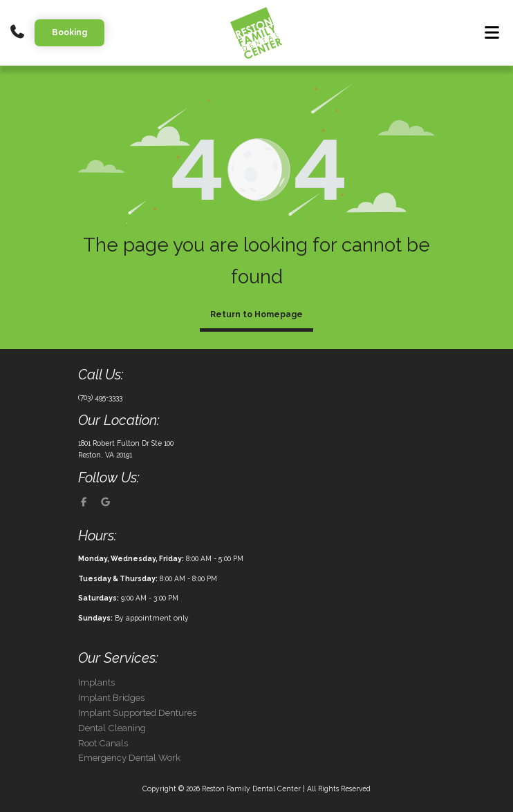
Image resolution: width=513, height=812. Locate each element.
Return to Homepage (256, 314)
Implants (96, 682)
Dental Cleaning (112, 728)
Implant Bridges (111, 698)
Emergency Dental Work (129, 758)
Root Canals (103, 743)
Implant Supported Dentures (137, 713)
